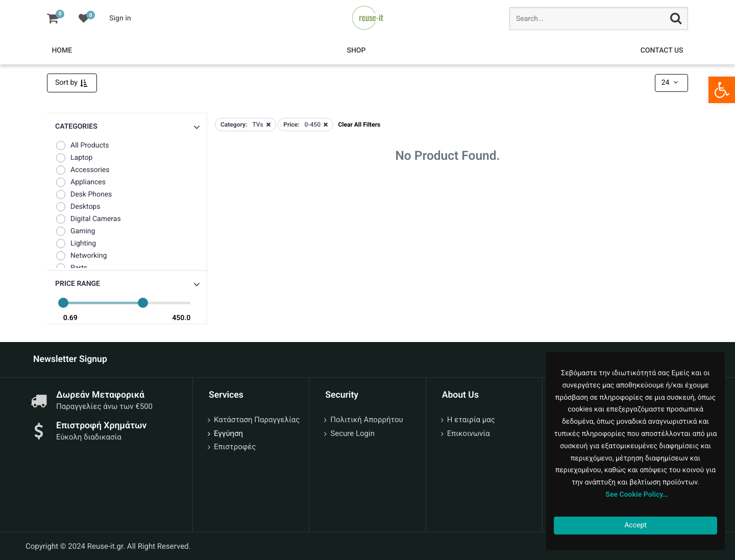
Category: (234, 125)
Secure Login (352, 433)
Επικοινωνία (469, 433)
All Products (82, 145)
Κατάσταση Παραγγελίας (257, 420)
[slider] (63, 303)
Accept (635, 525)
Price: (291, 125)
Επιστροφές (235, 447)
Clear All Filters (359, 125)
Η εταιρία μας (471, 420)
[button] (127, 284)
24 (671, 83)
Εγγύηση (228, 433)
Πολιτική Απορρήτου (366, 420)
